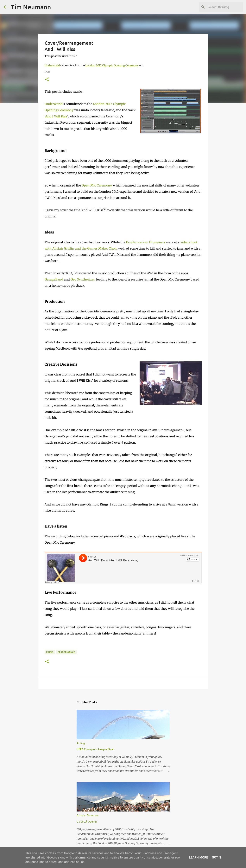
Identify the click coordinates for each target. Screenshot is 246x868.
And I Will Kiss (56, 116)
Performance (66, 652)
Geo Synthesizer (83, 279)
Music (50, 652)
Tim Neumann (31, 7)
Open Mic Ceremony (97, 185)
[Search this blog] (223, 7)
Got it (217, 857)
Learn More (199, 857)
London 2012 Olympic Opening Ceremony (112, 65)
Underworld (52, 65)
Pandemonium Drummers (146, 242)
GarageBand (54, 279)
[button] (47, 80)
